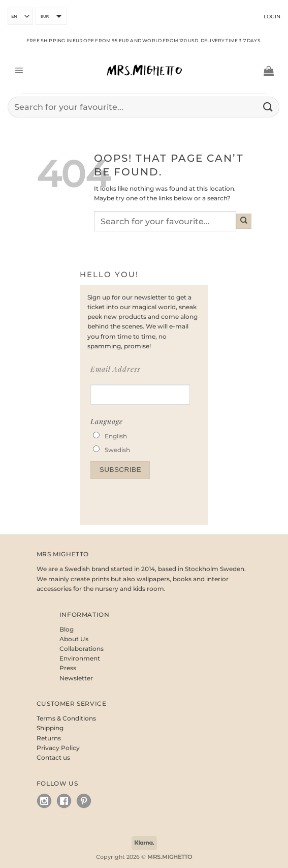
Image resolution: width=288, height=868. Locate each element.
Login (272, 17)
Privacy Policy (58, 748)
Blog (67, 629)
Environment (80, 658)
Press (68, 668)
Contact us (53, 757)
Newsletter (76, 678)
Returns (49, 738)
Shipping (50, 728)
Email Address (115, 369)
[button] (19, 71)
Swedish (117, 450)
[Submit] (268, 107)
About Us (74, 639)
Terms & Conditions (66, 718)
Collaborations (82, 649)
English (116, 436)
